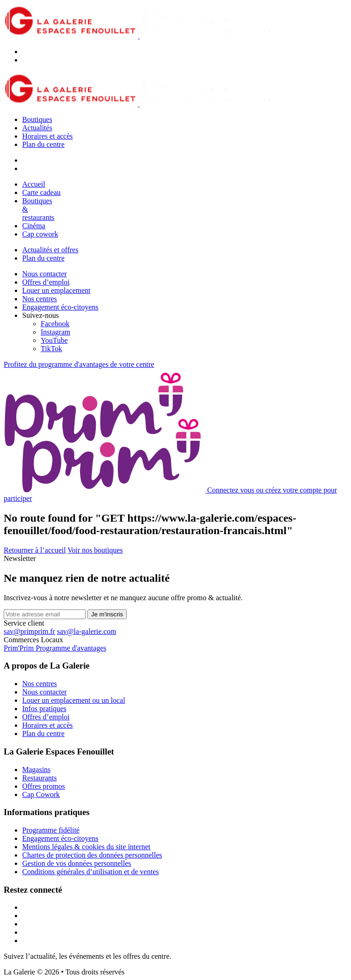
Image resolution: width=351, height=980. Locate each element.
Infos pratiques (44, 709)
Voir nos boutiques (95, 550)
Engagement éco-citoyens (60, 307)
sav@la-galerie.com (86, 631)
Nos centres (40, 299)
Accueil (34, 184)
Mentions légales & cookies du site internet (86, 847)
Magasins (36, 770)
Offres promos (44, 786)
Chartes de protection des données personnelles (92, 855)
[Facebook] (55, 324)
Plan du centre (43, 144)
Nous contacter (44, 274)
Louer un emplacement (56, 290)
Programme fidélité (51, 830)
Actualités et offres (50, 250)
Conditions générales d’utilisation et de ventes (91, 872)
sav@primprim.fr (29, 631)
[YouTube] (54, 340)
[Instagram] (55, 332)
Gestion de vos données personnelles (77, 863)
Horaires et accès (47, 136)
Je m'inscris (107, 614)
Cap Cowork (41, 794)
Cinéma (34, 226)
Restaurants (40, 778)
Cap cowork (40, 234)
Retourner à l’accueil (35, 550)
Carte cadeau (41, 192)
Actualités (37, 128)
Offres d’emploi (46, 282)
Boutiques (37, 119)
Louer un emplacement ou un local (74, 700)
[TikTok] (51, 349)
